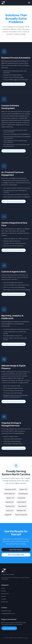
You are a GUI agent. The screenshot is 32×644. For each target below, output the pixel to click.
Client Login (5, 602)
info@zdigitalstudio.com (8, 613)
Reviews (4, 596)
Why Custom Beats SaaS (16, 555)
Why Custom (5, 594)
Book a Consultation (9, 628)
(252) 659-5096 (6, 611)
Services (4, 591)
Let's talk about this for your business (14, 85)
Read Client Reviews (16, 550)
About (3, 588)
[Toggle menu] (29, 3)
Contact (4, 599)
